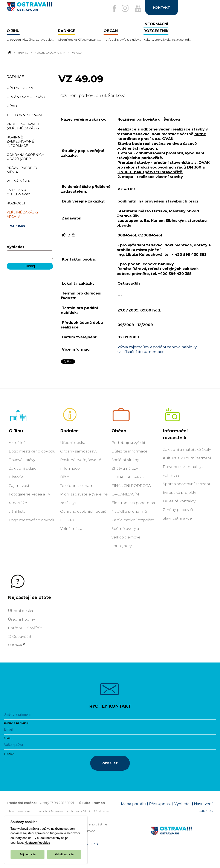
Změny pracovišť (178, 510)
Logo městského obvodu (32, 451)
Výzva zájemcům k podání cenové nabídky (157, 347)
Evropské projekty (180, 492)
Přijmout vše (27, 854)
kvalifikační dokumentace (141, 352)
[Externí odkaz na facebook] (113, 9)
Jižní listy (17, 511)
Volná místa (71, 529)
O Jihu (16, 431)
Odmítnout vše (64, 854)
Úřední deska (73, 443)
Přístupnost (160, 804)
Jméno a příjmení (16, 723)
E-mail (8, 738)
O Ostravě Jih (20, 636)
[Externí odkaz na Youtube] (137, 8)
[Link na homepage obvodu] (182, 836)
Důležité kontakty (179, 501)
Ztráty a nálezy (125, 468)
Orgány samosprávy (79, 451)
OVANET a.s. (89, 844)
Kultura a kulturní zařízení (187, 458)
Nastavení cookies (37, 843)
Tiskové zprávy (22, 460)
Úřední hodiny (21, 619)
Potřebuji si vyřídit (128, 443)
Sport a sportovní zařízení (186, 484)
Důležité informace (130, 451)
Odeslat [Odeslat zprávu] (110, 763)
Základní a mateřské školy (187, 449)
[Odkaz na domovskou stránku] (9, 53)
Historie (16, 477)
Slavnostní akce (177, 518)
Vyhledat (15, 247)
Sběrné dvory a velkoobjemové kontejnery (126, 537)
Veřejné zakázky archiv (50, 53)
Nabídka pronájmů (129, 511)
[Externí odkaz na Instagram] (124, 8)
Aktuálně (17, 443)
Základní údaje (23, 468)
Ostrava (15, 645)
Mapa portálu (133, 804)
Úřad (65, 477)
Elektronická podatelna (133, 503)
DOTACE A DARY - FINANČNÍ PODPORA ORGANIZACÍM (131, 486)
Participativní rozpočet (133, 520)
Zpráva (9, 754)
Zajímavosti (20, 486)
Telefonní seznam (77, 486)
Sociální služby (125, 460)
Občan (119, 431)
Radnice (23, 53)
